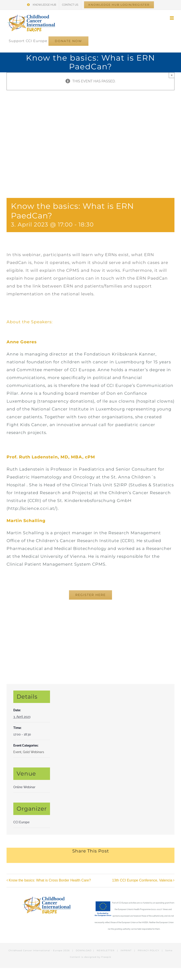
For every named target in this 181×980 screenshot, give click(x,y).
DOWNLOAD (84, 950)
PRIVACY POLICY (148, 950)
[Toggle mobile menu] (172, 18)
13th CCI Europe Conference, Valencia (142, 880)
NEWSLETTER (106, 950)
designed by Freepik (98, 957)
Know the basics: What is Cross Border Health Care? (50, 880)
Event (17, 752)
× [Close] (172, 75)
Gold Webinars (34, 752)
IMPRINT (126, 950)
